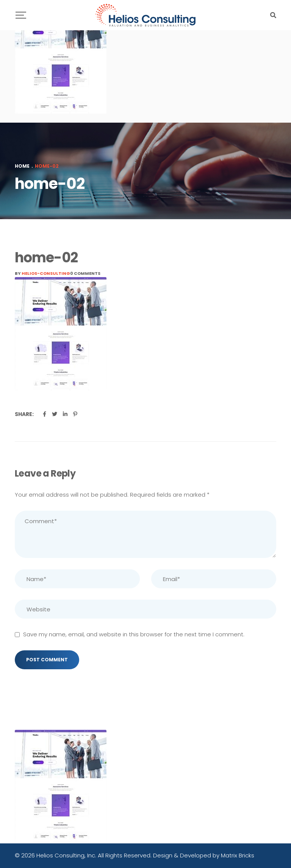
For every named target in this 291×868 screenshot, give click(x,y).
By (42, 273)
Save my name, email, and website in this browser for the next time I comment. (134, 634)
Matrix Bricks (238, 855)
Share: (24, 414)
